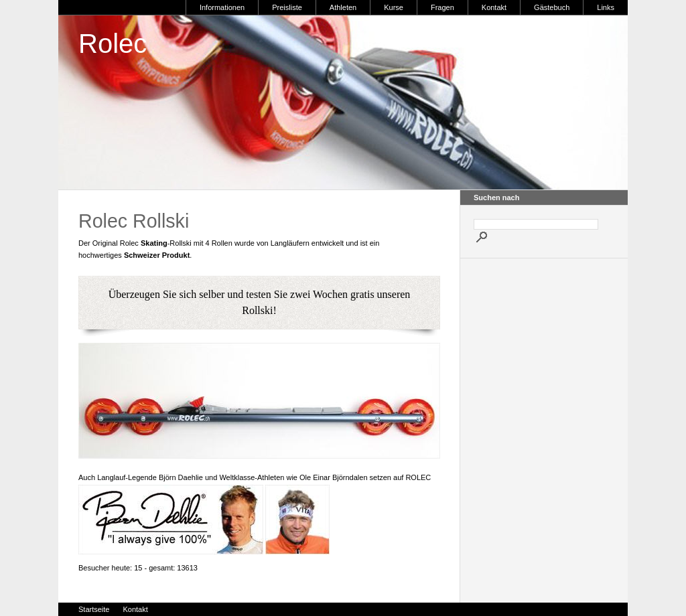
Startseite (94, 609)
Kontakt (494, 7)
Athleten (343, 7)
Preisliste (287, 7)
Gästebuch (552, 7)
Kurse (394, 7)
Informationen (222, 7)
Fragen (442, 7)
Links (606, 7)
